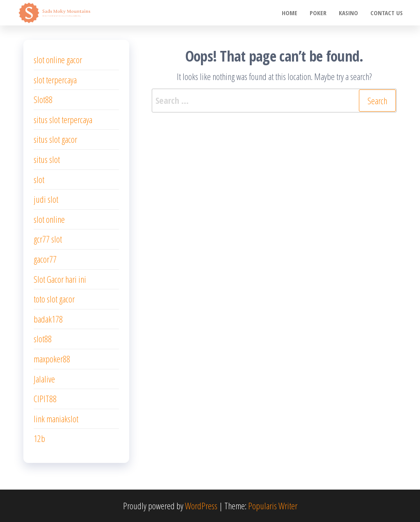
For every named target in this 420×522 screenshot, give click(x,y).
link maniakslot (56, 419)
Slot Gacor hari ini (60, 279)
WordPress (201, 506)
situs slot (47, 159)
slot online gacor (58, 60)
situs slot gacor (55, 139)
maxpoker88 (52, 359)
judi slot (46, 199)
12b (39, 438)
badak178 (48, 319)
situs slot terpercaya (63, 119)
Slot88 (43, 99)
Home (290, 13)
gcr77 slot (48, 239)
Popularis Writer (273, 506)
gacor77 (45, 259)
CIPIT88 (45, 398)
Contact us (387, 13)
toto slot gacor (54, 299)
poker (318, 13)
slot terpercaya (55, 80)
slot (39, 179)
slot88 (43, 339)
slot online (49, 219)
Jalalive (44, 379)
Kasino (348, 13)
